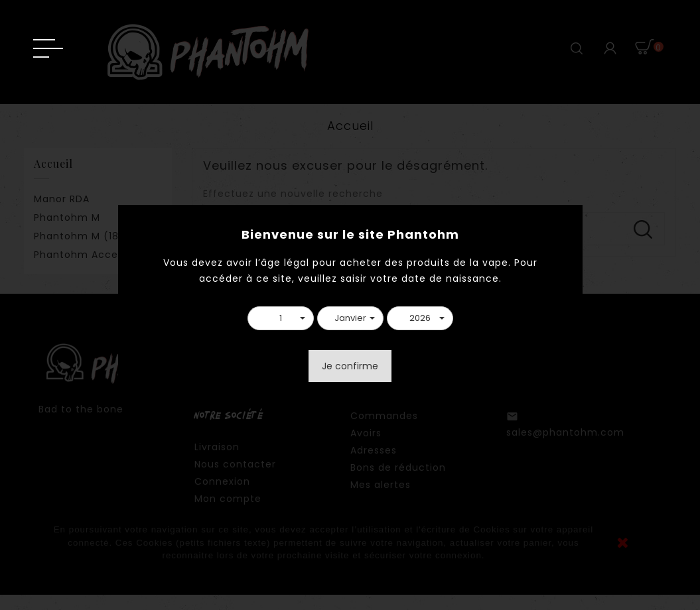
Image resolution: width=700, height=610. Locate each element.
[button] (281, 318)
